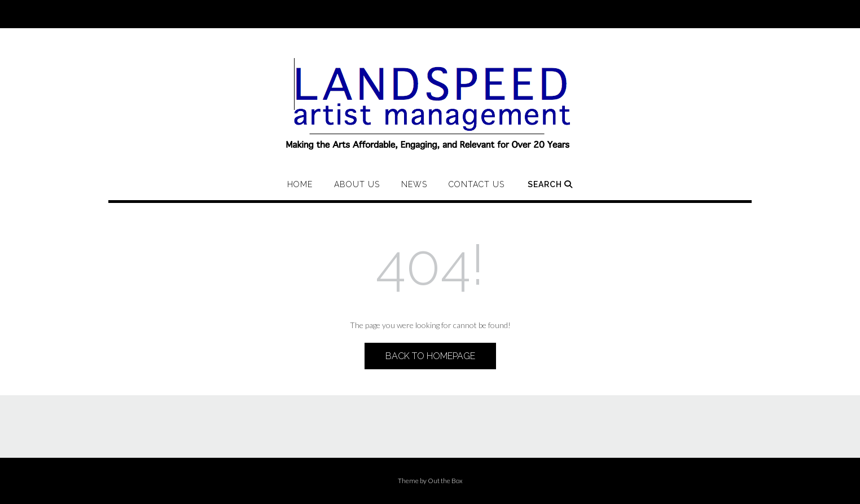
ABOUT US (357, 184)
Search (550, 184)
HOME (300, 184)
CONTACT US (477, 184)
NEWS (414, 184)
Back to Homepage (430, 356)
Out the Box (445, 481)
